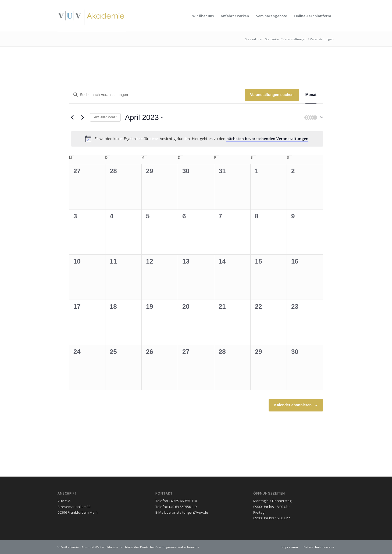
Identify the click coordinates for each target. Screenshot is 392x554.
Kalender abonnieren (293, 405)
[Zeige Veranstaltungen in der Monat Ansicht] (311, 95)
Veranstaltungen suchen (272, 95)
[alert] (197, 139)
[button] (312, 117)
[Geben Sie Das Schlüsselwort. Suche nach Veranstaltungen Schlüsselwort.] (157, 95)
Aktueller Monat (105, 117)
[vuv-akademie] (92, 16)
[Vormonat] (72, 118)
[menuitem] (203, 16)
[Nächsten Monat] (83, 118)
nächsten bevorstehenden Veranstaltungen (267, 139)
